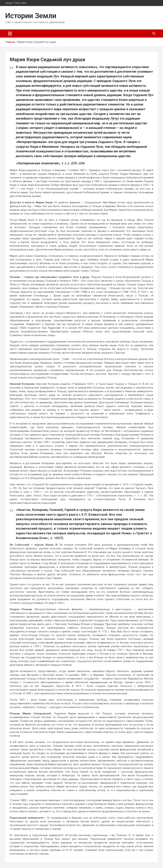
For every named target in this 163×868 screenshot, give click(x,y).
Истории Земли (31, 16)
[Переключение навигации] (10, 34)
